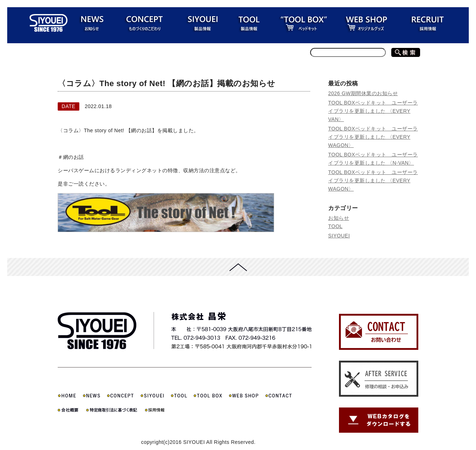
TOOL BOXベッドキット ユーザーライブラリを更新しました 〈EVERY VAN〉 (373, 111)
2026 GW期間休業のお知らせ (363, 93)
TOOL (335, 226)
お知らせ (339, 218)
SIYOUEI (339, 236)
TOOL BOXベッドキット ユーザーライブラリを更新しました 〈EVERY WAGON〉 (373, 137)
